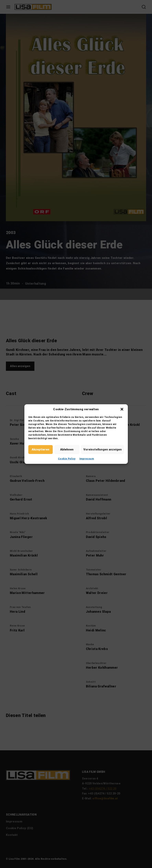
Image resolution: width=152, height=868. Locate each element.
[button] (122, 409)
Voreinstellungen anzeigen (103, 449)
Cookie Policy (67, 459)
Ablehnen (67, 449)
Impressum (87, 459)
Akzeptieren (41, 449)
